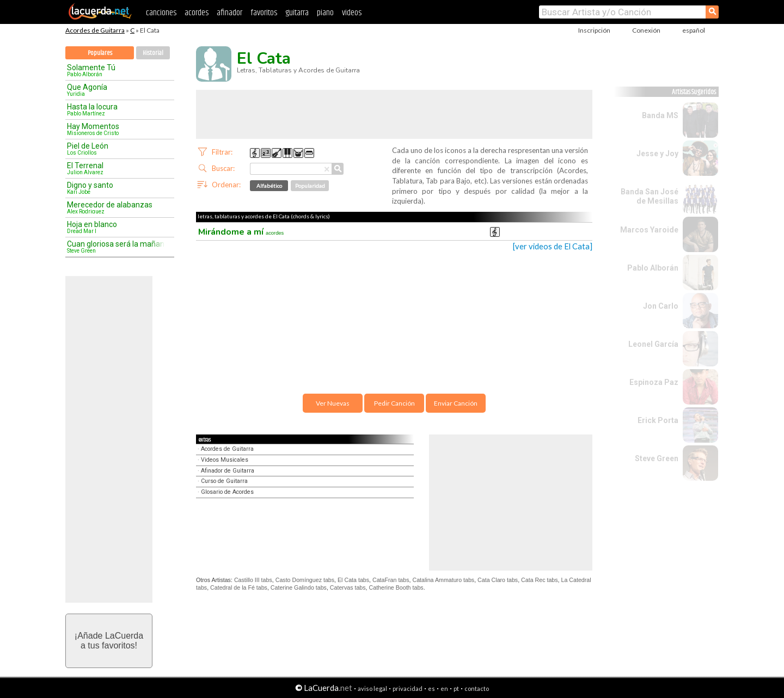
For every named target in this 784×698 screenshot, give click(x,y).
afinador (229, 13)
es (431, 688)
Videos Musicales (225, 460)
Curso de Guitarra (224, 481)
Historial (153, 53)
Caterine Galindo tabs (299, 587)
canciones (161, 13)
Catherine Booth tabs (396, 587)
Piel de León (116, 149)
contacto (477, 688)
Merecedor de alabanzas (116, 207)
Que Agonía (116, 90)
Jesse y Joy (657, 154)
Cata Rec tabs (540, 580)
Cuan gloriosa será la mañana (116, 247)
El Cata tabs (353, 580)
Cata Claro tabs (498, 580)
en (444, 688)
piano (325, 13)
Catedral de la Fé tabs (239, 587)
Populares (100, 53)
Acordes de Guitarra (95, 30)
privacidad (408, 688)
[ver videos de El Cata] (553, 246)
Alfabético (269, 186)
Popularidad (310, 186)
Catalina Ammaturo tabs (443, 580)
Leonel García (653, 344)
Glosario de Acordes (227, 492)
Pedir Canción (394, 403)
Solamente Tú (116, 70)
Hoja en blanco (116, 227)
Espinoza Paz (654, 382)
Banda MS (660, 115)
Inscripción (594, 30)
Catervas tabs (348, 587)
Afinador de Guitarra (228, 471)
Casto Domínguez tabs (305, 580)
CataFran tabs (391, 580)
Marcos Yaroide (649, 230)
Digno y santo (116, 188)
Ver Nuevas (333, 403)
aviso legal (372, 688)
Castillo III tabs (253, 580)
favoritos (264, 13)
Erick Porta (658, 420)
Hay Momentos (116, 129)
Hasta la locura (116, 109)
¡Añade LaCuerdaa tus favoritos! (109, 641)
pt (456, 688)
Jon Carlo (661, 306)
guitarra (297, 13)
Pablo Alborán (653, 268)
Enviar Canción (456, 403)
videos (352, 13)
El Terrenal (116, 168)
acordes (197, 13)
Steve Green (657, 458)
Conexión (646, 30)
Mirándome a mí (241, 232)
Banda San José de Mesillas (650, 196)
